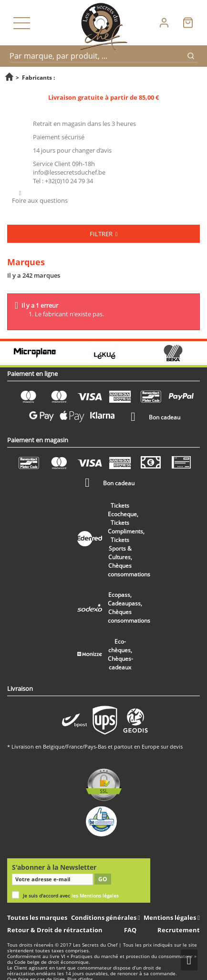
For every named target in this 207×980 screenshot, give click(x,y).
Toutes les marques (37, 917)
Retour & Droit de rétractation (55, 930)
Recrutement (179, 930)
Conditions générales (104, 917)
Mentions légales (171, 917)
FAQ (130, 930)
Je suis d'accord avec (71, 896)
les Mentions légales (95, 896)
